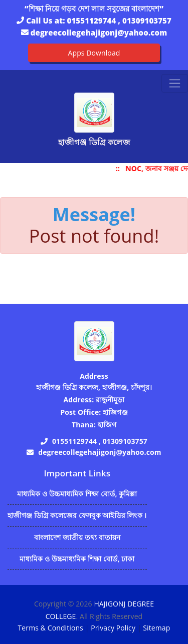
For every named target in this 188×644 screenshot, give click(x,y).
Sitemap (156, 628)
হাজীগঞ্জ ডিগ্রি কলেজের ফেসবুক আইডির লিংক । (77, 515)
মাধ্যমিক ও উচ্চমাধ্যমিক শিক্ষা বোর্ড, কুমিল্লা (77, 494)
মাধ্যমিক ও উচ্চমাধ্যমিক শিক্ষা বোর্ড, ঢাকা (77, 559)
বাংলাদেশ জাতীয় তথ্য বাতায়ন (77, 537)
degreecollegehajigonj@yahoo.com (99, 33)
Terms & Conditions (51, 628)
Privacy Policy (113, 628)
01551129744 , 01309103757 (119, 21)
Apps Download (94, 53)
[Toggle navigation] (175, 83)
